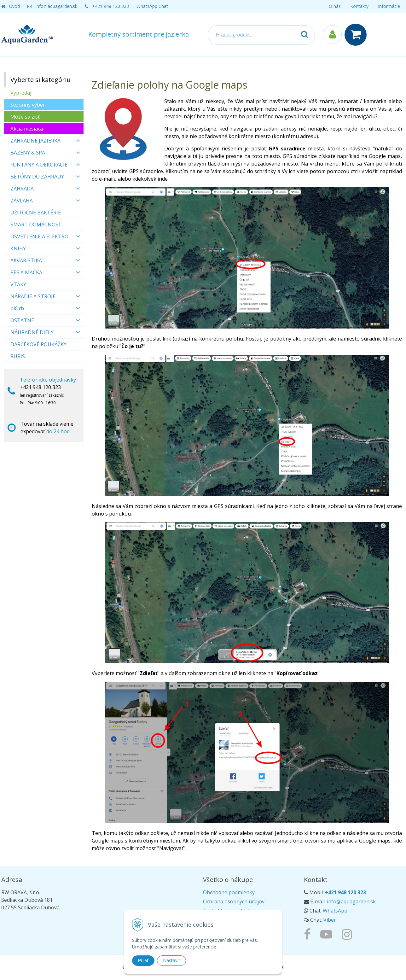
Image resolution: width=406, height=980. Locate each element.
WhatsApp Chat (152, 6)
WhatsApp (335, 911)
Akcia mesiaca (27, 129)
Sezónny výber (28, 105)
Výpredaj (21, 93)
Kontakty (359, 6)
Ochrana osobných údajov (234, 901)
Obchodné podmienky (229, 892)
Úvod (14, 6)
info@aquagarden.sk (56, 6)
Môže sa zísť (25, 117)
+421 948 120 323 (110, 6)
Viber (330, 920)
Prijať (143, 960)
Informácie (389, 6)
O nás (335, 6)
